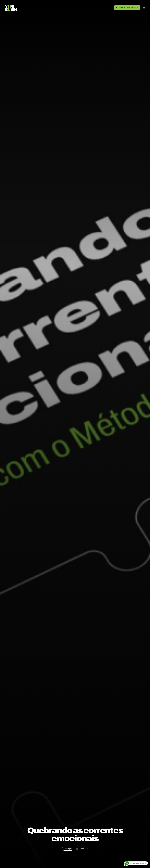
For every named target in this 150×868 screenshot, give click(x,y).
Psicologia (68, 849)
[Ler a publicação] (75, 856)
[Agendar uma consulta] (136, 863)
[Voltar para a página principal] (11, 8)
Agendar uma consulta (127, 8)
